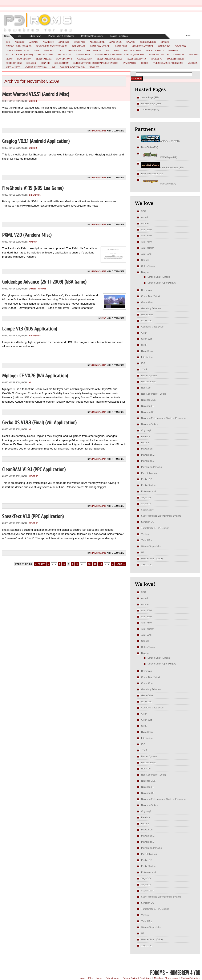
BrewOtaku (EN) (150, 147)
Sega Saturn (62, 63)
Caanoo (131, 42)
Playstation (24, 59)
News (7, 36)
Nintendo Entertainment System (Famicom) (120, 55)
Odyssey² (179, 55)
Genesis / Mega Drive (18, 50)
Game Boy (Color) (100, 46)
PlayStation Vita (136, 59)
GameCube (164, 46)
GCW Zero (180, 46)
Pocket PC (156, 59)
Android (20, 42)
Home (82, 978)
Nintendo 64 (64, 55)
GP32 (61, 50)
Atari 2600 (48, 42)
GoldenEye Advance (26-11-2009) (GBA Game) (44, 282)
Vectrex (193, 63)
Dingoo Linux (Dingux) (19, 46)
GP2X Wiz (49, 50)
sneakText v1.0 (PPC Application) (33, 517)
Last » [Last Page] (121, 564)
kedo (104, 318)
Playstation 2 (44, 59)
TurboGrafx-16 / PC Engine (168, 63)
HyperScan (75, 50)
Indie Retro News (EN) (162, 167)
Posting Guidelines (119, 36)
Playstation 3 (64, 59)
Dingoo (165, 42)
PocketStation (175, 59)
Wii (54, 67)
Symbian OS (130, 63)
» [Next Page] (113, 564)
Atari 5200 (64, 42)
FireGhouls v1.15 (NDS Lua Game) (33, 188)
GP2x (37, 50)
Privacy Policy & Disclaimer (61, 36)
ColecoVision (148, 42)
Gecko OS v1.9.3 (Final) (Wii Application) (39, 423)
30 (95, 564)
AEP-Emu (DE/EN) (160, 141)
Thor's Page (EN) (150, 110)
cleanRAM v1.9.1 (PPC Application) (34, 470)
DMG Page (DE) (159, 157)
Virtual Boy (13, 67)
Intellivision (93, 50)
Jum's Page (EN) (150, 97)
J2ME (117, 50)
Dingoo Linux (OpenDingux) (52, 46)
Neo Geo (173, 50)
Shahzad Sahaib (98, 131)
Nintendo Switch (159, 55)
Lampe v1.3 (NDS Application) (30, 329)
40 (101, 564)
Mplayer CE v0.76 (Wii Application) (35, 376)
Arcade (34, 42)
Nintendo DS (83, 55)
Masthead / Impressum (92, 36)
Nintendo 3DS (45, 55)
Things (145, 63)
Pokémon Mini (14, 63)
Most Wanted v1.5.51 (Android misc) (36, 94)
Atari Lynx (116, 42)
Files (19, 36)
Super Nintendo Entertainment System (96, 63)
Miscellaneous (155, 50)
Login (187, 36)
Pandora (194, 55)
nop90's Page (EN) (151, 103)
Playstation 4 (84, 59)
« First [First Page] (40, 564)
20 (89, 564)
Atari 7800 (79, 42)
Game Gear (121, 46)
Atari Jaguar (97, 42)
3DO (8, 42)
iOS (108, 50)
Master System (133, 50)
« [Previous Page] (48, 564)
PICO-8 (9, 59)
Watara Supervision (36, 67)
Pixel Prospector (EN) (152, 174)
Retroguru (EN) (159, 184)
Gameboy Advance (143, 46)
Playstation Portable (110, 59)
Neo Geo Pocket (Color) (19, 55)
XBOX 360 (94, 67)
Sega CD (45, 63)
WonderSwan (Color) (72, 67)
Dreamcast (79, 46)
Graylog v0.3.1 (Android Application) (36, 141)
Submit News (35, 36)
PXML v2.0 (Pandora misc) (27, 235)
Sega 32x (31, 63)
